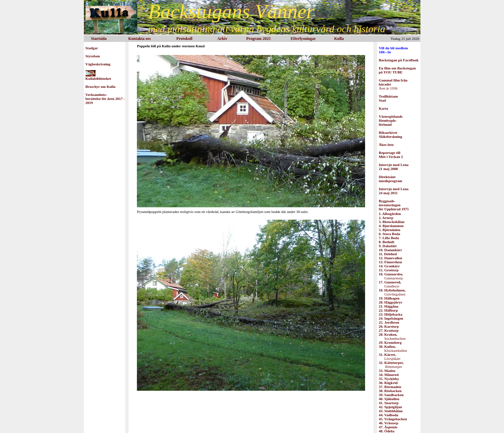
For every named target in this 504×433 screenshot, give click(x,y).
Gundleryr (390, 284)
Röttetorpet (391, 365)
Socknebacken (392, 336)
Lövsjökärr (390, 357)
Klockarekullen (393, 348)
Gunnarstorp (391, 276)
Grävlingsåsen (392, 292)
